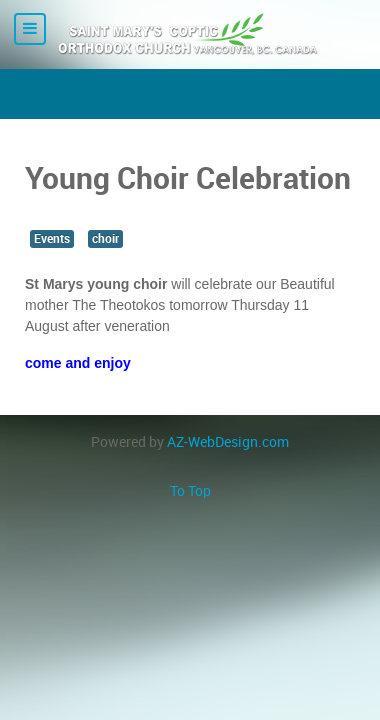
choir (105, 239)
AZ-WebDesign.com (228, 442)
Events (52, 239)
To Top (190, 491)
